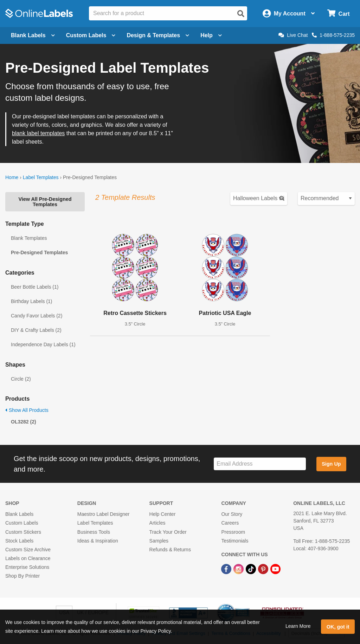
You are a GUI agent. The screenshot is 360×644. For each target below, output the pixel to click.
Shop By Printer (22, 576)
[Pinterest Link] (264, 569)
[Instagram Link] (239, 569)
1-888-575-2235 (333, 35)
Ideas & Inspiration (98, 541)
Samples (159, 541)
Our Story (232, 514)
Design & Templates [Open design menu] (158, 35)
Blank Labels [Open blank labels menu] (33, 35)
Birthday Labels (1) (32, 301)
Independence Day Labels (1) (43, 344)
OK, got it (338, 627)
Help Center (163, 514)
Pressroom (233, 532)
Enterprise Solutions (27, 567)
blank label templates (38, 133)
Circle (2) (21, 379)
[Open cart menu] (338, 14)
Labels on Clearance (28, 558)
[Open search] (241, 14)
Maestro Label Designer (104, 514)
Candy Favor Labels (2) (37, 316)
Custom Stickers (23, 532)
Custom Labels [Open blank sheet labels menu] (91, 35)
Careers (230, 523)
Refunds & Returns (170, 550)
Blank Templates (29, 238)
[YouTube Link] (275, 569)
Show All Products (27, 410)
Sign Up (331, 464)
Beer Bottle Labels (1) (35, 287)
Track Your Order (168, 532)
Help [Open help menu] (211, 35)
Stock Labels (19, 541)
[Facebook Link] (227, 569)
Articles (157, 523)
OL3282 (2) (24, 422)
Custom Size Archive (28, 550)
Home (12, 177)
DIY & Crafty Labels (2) (36, 330)
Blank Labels (19, 514)
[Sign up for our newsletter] (260, 464)
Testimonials (235, 541)
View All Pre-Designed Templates (45, 202)
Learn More (298, 626)
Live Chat (293, 35)
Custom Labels (22, 523)
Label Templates (41, 177)
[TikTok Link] (252, 569)
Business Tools (94, 532)
